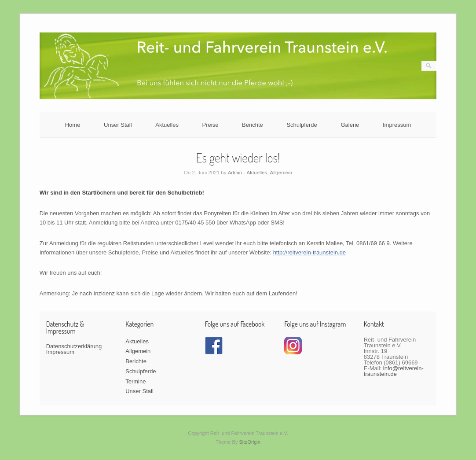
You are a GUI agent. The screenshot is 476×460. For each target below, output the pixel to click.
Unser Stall (118, 125)
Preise (211, 125)
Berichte (253, 125)
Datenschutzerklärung (74, 346)
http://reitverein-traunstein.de (309, 252)
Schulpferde (302, 125)
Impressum (397, 125)
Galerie (350, 125)
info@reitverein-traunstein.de (394, 371)
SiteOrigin (250, 442)
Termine (135, 381)
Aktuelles (167, 125)
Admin (235, 173)
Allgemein (281, 173)
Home (73, 125)
